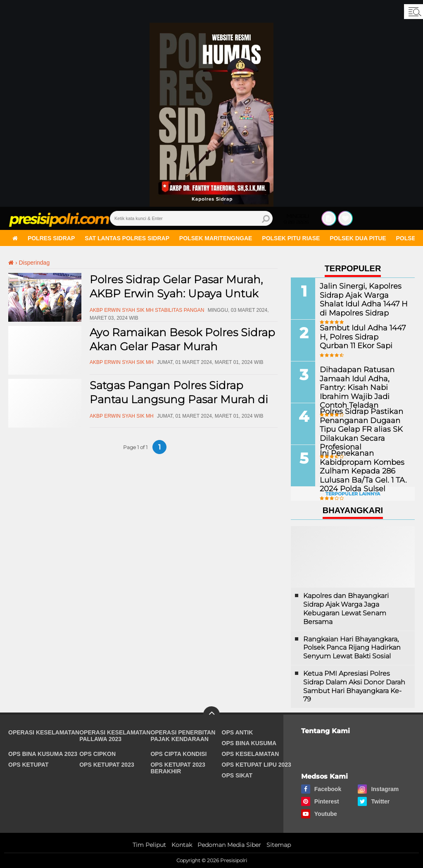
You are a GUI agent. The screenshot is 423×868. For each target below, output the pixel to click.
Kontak (182, 845)
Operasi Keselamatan (44, 732)
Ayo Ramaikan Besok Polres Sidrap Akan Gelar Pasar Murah (182, 340)
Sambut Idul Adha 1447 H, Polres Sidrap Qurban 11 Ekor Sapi (362, 336)
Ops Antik (238, 732)
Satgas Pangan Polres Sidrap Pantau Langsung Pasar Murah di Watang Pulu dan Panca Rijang (179, 399)
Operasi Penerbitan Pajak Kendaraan (183, 736)
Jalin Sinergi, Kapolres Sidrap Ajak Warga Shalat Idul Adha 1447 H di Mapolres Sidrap (360, 299)
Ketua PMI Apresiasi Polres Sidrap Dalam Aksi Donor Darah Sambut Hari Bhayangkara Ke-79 (354, 686)
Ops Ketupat (29, 765)
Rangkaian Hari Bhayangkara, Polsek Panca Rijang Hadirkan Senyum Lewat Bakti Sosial (352, 648)
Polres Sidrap (51, 238)
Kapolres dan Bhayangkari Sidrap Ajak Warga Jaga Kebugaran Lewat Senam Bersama (346, 609)
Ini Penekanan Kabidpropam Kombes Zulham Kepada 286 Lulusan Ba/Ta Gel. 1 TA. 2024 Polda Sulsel (357, 470)
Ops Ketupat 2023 (107, 765)
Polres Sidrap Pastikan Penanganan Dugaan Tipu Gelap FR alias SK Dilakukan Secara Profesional (363, 428)
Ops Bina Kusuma (249, 743)
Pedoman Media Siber (229, 845)
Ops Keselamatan (251, 754)
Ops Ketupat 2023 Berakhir (178, 768)
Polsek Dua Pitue (358, 238)
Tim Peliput (149, 845)
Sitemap (279, 845)
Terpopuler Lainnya (353, 494)
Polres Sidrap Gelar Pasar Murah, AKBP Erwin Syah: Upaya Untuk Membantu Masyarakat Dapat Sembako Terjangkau (176, 300)
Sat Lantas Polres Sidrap (127, 238)
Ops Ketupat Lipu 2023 (257, 765)
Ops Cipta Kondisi (178, 754)
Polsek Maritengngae (216, 238)
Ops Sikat (237, 775)
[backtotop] (211, 715)
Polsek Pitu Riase (291, 238)
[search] (191, 218)
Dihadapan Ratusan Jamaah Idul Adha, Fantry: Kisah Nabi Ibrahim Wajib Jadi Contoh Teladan (362, 382)
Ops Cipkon (97, 754)
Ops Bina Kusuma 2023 (43, 754)
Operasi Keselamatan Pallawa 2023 (115, 736)
